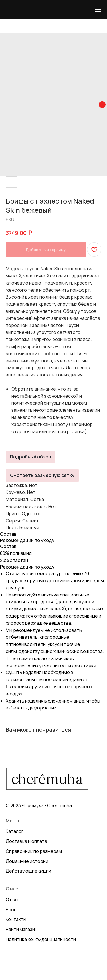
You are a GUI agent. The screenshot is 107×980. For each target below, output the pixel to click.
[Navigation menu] (98, 10)
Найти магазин (22, 929)
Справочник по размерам (34, 851)
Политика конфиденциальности (41, 939)
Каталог (15, 831)
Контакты (16, 919)
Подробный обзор (31, 457)
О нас (12, 900)
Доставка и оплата (26, 841)
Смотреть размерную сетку (42, 475)
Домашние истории (27, 861)
